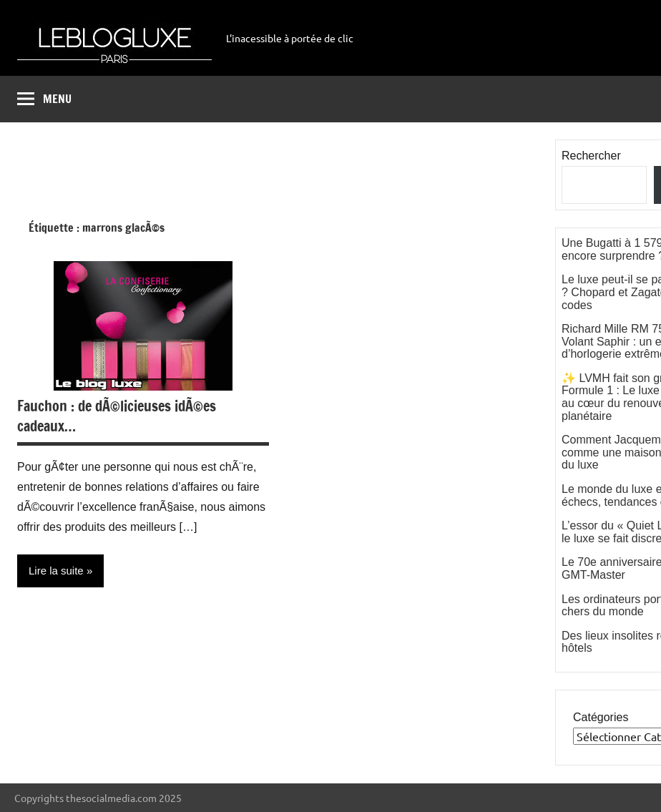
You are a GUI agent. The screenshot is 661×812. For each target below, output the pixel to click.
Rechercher (591, 156)
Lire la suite (56, 571)
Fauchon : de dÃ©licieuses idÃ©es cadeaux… (117, 416)
